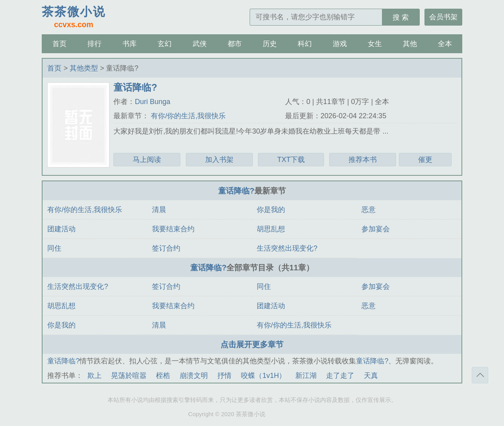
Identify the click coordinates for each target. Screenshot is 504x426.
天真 (371, 376)
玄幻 (165, 44)
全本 (445, 44)
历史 (270, 44)
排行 (94, 44)
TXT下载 (291, 160)
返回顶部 (480, 375)
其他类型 (84, 68)
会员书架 (443, 17)
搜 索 (401, 17)
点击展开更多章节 (252, 344)
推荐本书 (363, 160)
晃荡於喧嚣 (129, 376)
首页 (59, 44)
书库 (130, 44)
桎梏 (163, 376)
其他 (410, 44)
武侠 (200, 44)
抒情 (224, 376)
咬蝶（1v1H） (263, 376)
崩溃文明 (194, 376)
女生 (375, 44)
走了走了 (340, 376)
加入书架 (219, 160)
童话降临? (236, 191)
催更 (425, 160)
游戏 (340, 44)
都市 (235, 44)
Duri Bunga (152, 102)
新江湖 (306, 376)
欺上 (94, 376)
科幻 (305, 44)
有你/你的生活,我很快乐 (187, 116)
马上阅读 (147, 160)
